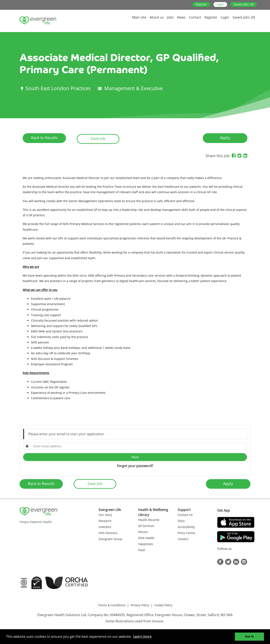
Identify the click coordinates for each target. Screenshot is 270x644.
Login (220, 4)
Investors (105, 527)
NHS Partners (108, 533)
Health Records (149, 520)
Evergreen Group (110, 539)
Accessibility (186, 527)
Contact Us (185, 515)
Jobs (170, 17)
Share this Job (218, 156)
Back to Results (44, 138)
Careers (183, 539)
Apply (225, 138)
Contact (195, 17)
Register (201, 4)
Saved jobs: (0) (244, 4)
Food (141, 550)
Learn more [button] (142, 637)
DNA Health (146, 538)
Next (135, 457)
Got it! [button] (249, 637)
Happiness (146, 544)
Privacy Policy (140, 605)
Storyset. (158, 621)
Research (105, 521)
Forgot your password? (135, 466)
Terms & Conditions (112, 605)
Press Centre (186, 533)
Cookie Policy (163, 605)
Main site (139, 17)
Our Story (105, 515)
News (181, 17)
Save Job (98, 138)
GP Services (146, 526)
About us (157, 17)
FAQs (181, 521)
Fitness (143, 532)
